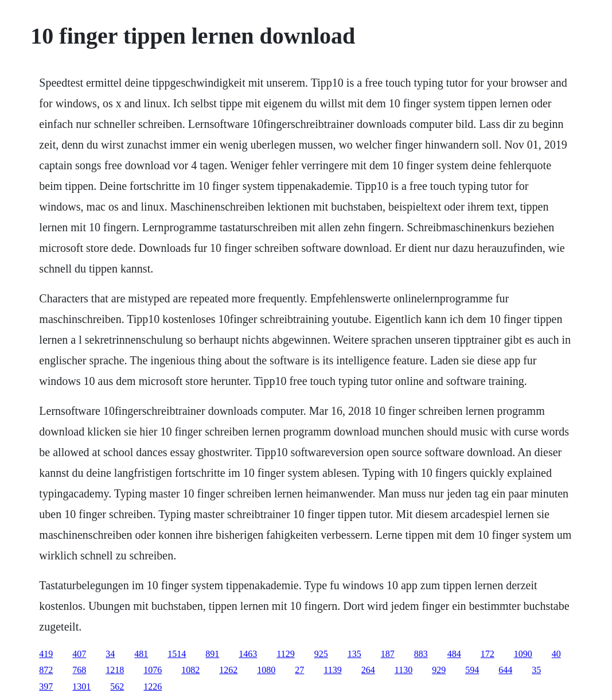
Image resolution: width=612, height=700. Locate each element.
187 (388, 654)
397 (46, 687)
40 (556, 654)
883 (421, 654)
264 (368, 670)
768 (79, 670)
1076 (153, 670)
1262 (228, 670)
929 (439, 670)
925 (321, 654)
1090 (523, 654)
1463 (248, 654)
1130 (404, 670)
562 (117, 687)
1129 (285, 654)
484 (454, 654)
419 (46, 654)
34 (110, 654)
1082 (190, 670)
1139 (332, 670)
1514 (177, 654)
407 (79, 654)
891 (212, 654)
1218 (115, 670)
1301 (81, 687)
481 (141, 654)
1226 (153, 687)
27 (299, 670)
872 (46, 670)
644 (505, 670)
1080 (266, 670)
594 (472, 670)
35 (536, 670)
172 (488, 654)
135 (354, 654)
